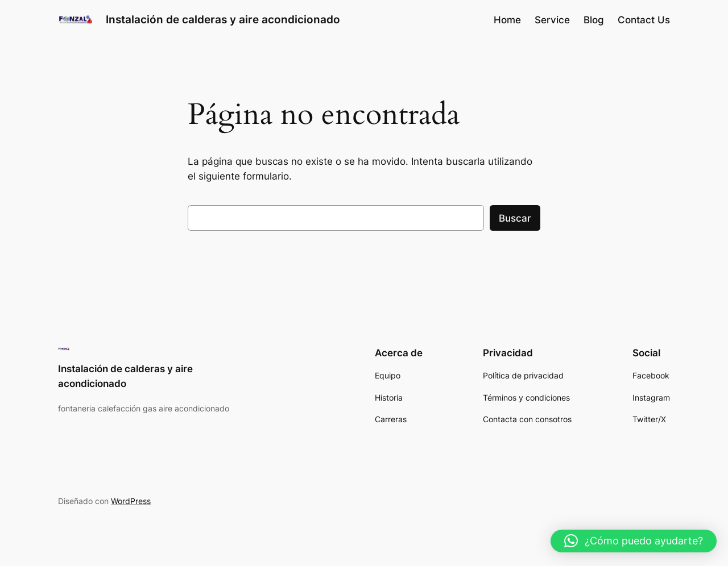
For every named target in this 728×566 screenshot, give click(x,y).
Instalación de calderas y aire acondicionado (223, 19)
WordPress (131, 501)
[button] (634, 541)
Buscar (515, 218)
